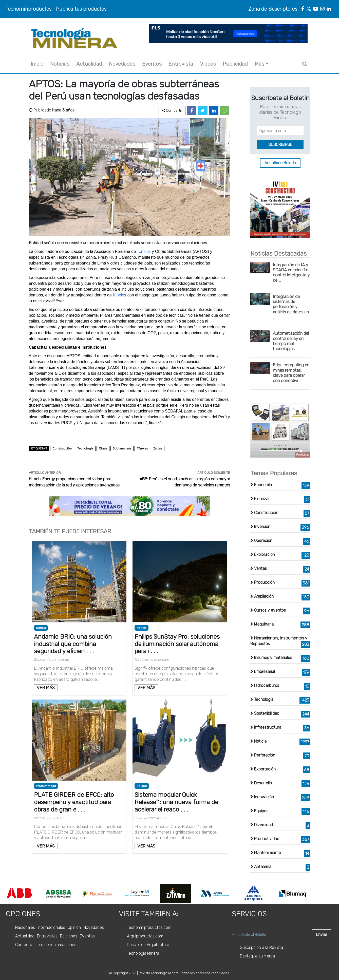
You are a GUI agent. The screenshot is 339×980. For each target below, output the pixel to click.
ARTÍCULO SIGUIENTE (214, 473)
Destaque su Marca (257, 956)
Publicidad (235, 64)
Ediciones (69, 936)
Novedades (122, 64)
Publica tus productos (81, 9)
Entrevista (181, 64)
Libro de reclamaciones (55, 945)
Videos (208, 64)
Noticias (60, 64)
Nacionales (25, 927)
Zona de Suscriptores (273, 9)
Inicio (37, 64)
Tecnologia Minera (143, 953)
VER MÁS (46, 688)
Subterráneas (122, 448)
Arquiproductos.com (145, 936)
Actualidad (89, 64)
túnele (118, 295)
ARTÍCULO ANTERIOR (45, 473)
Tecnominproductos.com (149, 927)
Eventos (152, 64)
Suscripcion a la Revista (261, 947)
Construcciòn (62, 448)
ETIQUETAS (39, 448)
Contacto (24, 945)
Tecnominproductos (28, 9)
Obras (103, 448)
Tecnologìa (85, 448)
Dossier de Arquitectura (148, 945)
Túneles (144, 251)
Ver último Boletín (280, 163)
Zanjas (158, 448)
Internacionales (51, 927)
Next (314, 893)
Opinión (74, 927)
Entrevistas (47, 936)
